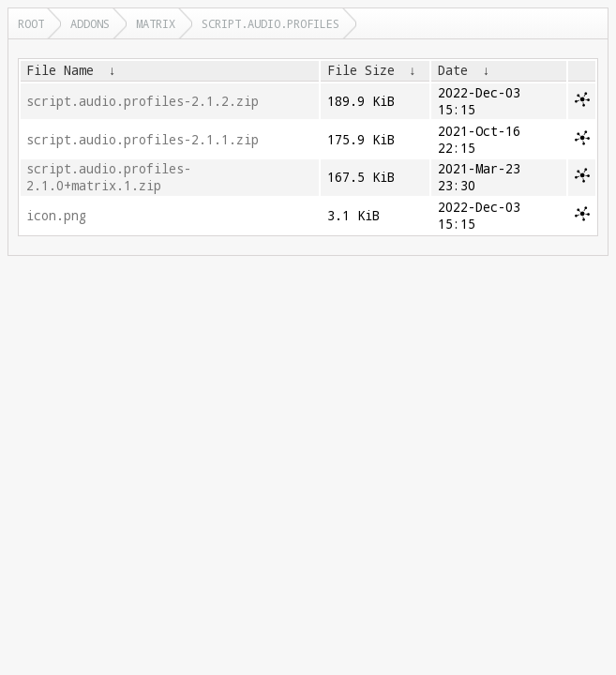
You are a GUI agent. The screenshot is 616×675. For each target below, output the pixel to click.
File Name (60, 70)
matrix (156, 23)
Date (453, 70)
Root (31, 23)
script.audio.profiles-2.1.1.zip (143, 140)
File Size (361, 70)
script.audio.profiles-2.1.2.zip (143, 101)
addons (90, 23)
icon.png (56, 216)
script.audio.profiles (270, 23)
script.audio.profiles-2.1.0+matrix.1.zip (109, 177)
